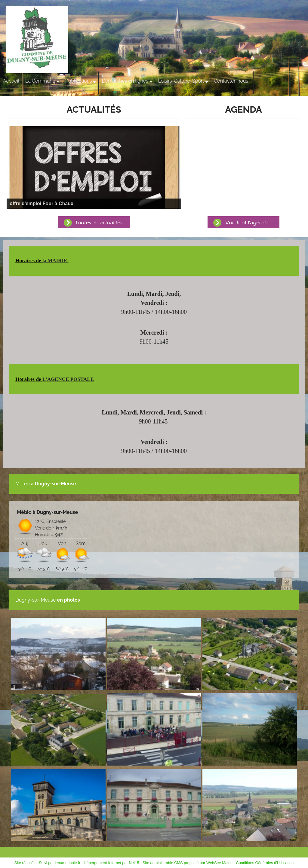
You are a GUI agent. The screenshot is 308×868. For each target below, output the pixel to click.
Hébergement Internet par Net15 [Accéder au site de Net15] (111, 863)
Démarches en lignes (125, 81)
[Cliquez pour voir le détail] (42, 204)
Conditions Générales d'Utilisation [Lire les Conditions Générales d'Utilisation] (265, 863)
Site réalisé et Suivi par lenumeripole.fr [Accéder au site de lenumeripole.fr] (47, 863)
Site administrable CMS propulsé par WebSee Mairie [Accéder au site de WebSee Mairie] (188, 863)
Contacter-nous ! (232, 81)
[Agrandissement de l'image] (58, 688)
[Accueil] (48, 40)
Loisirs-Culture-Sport (181, 81)
